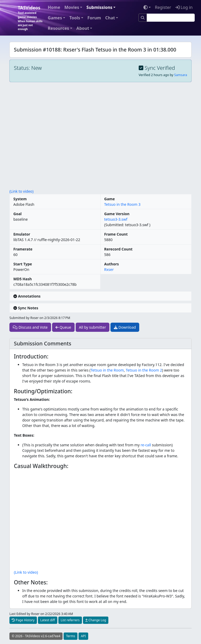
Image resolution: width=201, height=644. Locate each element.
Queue (63, 327)
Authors (111, 264)
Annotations (27, 296)
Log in (184, 7)
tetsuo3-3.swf (116, 219)
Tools (75, 18)
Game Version (117, 214)
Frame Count (116, 234)
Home (54, 7)
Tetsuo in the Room (107, 370)
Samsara (181, 75)
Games (55, 18)
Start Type (23, 264)
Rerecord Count (118, 249)
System (20, 199)
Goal (17, 214)
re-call (146, 445)
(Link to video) (21, 191)
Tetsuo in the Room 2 (144, 370)
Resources (58, 28)
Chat (110, 18)
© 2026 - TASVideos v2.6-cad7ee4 (36, 636)
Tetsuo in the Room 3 (122, 204)
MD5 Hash (23, 279)
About (83, 28)
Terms (71, 636)
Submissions (99, 7)
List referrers (70, 620)
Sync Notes (26, 308)
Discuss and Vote (30, 327)
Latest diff (48, 620)
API (83, 636)
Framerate (23, 249)
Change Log (96, 620)
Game (110, 199)
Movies (72, 7)
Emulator (22, 234)
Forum (94, 18)
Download (125, 327)
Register (163, 7)
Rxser (109, 269)
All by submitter (93, 327)
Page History (23, 620)
